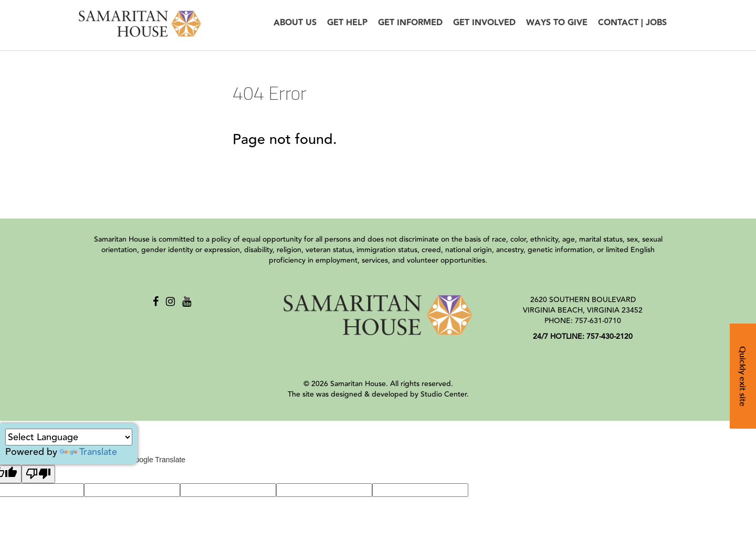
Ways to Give (557, 23)
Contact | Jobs (632, 23)
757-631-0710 (598, 321)
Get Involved (484, 23)
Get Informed (410, 23)
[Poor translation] (38, 474)
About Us (295, 23)
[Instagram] (170, 302)
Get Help (347, 23)
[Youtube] (187, 302)
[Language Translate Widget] (69, 437)
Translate (88, 452)
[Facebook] (156, 302)
